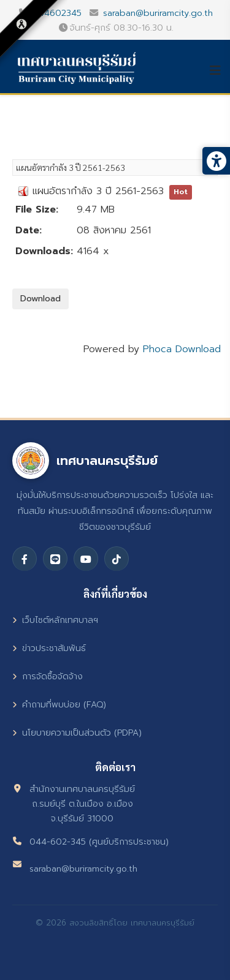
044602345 (57, 13)
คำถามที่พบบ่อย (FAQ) (59, 705)
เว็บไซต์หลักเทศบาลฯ (55, 620)
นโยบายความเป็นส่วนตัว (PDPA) (77, 733)
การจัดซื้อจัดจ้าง (48, 677)
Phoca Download (182, 349)
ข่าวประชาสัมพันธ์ (49, 648)
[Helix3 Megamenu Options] (220, 70)
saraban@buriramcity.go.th (158, 13)
